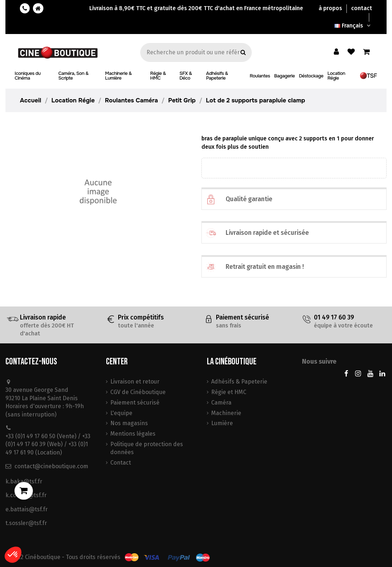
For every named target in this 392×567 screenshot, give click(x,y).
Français (353, 26)
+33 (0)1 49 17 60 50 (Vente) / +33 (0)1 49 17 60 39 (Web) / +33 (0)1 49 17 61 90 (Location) (48, 444)
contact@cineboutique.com (51, 466)
